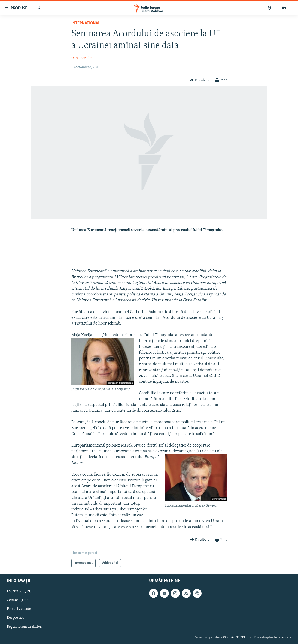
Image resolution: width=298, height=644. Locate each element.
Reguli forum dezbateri (25, 626)
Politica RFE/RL (19, 591)
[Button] (199, 80)
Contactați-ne (18, 600)
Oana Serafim (82, 58)
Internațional (86, 23)
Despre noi (15, 618)
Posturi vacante (19, 609)
